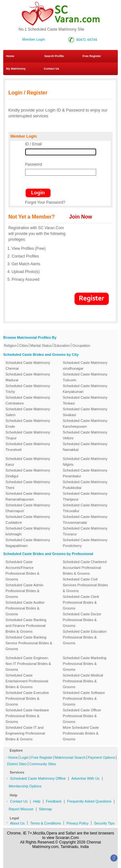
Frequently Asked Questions (89, 801)
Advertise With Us (85, 778)
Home (10, 56)
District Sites (17, 764)
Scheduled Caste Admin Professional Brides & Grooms (24, 591)
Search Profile (54, 56)
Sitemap (45, 809)
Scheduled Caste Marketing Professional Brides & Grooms (85, 664)
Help (37, 801)
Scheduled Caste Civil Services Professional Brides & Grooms (86, 585)
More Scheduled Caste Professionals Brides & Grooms (81, 733)
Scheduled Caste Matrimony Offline (38, 778)
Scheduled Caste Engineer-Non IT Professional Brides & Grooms (28, 664)
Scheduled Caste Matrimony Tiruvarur (85, 531)
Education (62, 346)
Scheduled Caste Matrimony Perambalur (85, 473)
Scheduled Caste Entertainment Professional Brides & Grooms (27, 681)
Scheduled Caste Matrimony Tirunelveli (28, 447)
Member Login (34, 39)
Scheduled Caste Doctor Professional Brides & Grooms (82, 620)
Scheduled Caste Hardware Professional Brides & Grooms (27, 716)
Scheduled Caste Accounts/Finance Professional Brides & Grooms (22, 571)
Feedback (54, 801)
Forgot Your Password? (45, 202)
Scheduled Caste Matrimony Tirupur (28, 435)
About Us (17, 823)
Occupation (81, 346)
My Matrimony (16, 69)
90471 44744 (86, 40)
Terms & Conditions (45, 823)
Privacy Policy (77, 823)
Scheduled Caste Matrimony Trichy (28, 389)
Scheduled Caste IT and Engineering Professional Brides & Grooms (25, 733)
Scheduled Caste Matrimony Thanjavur (85, 496)
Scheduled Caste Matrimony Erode (28, 424)
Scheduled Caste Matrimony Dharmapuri (28, 508)
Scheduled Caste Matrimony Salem (28, 412)
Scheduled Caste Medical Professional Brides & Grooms (83, 681)
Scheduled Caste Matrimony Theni (28, 485)
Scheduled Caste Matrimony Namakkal (85, 447)
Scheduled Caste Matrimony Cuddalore (28, 520)
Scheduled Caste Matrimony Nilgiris (85, 462)
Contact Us (49, 69)
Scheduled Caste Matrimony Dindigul (28, 473)
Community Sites (42, 764)
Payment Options (101, 757)
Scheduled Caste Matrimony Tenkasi (85, 400)
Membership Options (25, 786)
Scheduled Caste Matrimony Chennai (28, 366)
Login (24, 757)
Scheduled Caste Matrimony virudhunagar (85, 366)
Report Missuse (21, 809)
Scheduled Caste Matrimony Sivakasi (85, 412)
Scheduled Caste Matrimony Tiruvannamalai (85, 520)
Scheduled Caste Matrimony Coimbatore (28, 400)
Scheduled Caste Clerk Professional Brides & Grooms (81, 602)
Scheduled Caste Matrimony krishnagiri (28, 531)
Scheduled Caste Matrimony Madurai (28, 377)
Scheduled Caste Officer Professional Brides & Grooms (82, 716)
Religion (10, 346)
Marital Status (41, 346)
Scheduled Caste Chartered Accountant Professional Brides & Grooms (85, 568)
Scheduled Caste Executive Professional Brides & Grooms (27, 698)
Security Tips (104, 823)
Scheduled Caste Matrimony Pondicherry (85, 543)
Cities (24, 346)
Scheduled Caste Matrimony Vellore (85, 435)
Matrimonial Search (70, 757)
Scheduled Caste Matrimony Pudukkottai (85, 485)
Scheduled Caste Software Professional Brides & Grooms (84, 698)
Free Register (92, 56)
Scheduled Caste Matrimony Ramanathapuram (28, 496)
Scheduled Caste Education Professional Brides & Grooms (85, 637)
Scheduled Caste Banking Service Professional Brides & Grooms (29, 643)
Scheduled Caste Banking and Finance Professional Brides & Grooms (26, 626)
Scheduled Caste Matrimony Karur (28, 462)
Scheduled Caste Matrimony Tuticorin (85, 377)
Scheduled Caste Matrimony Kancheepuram (85, 424)
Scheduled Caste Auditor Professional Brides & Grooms (25, 608)
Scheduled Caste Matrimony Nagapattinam (28, 543)
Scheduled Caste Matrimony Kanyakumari (85, 389)
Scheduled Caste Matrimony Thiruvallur (85, 508)
